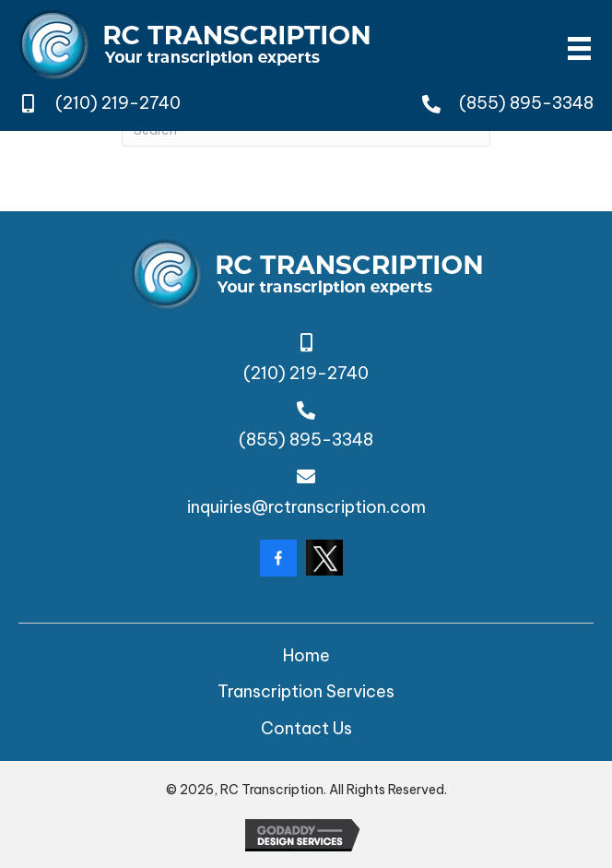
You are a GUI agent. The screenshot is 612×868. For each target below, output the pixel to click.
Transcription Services (306, 691)
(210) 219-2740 (118, 103)
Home (306, 655)
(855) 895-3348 (526, 103)
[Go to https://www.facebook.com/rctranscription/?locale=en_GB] (278, 558)
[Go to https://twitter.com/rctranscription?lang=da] (324, 558)
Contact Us (306, 728)
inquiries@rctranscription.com (306, 507)
